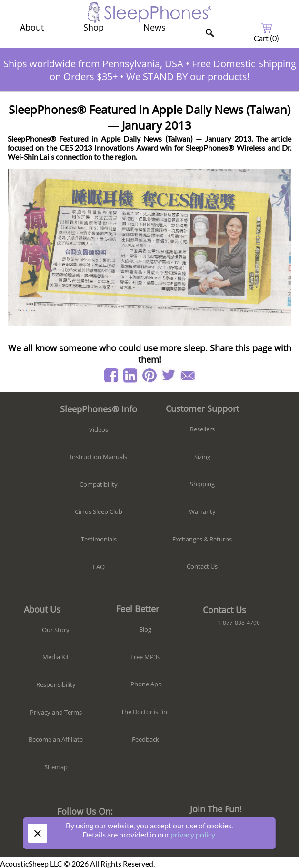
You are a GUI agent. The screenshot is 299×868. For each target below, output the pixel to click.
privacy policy (193, 834)
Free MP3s (145, 657)
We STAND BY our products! (188, 77)
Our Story (56, 630)
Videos (99, 429)
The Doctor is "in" (145, 712)
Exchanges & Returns (202, 539)
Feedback (145, 739)
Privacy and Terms (56, 712)
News (154, 27)
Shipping (202, 484)
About (32, 27)
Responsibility (56, 684)
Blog (145, 629)
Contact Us (202, 566)
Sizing (202, 457)
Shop (94, 27)
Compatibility (99, 484)
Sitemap (56, 767)
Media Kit (56, 657)
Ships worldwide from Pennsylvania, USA (93, 64)
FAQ (99, 567)
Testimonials (99, 539)
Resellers (202, 429)
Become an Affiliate (56, 739)
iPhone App (145, 684)
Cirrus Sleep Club (99, 511)
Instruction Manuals (99, 457)
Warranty (202, 511)
